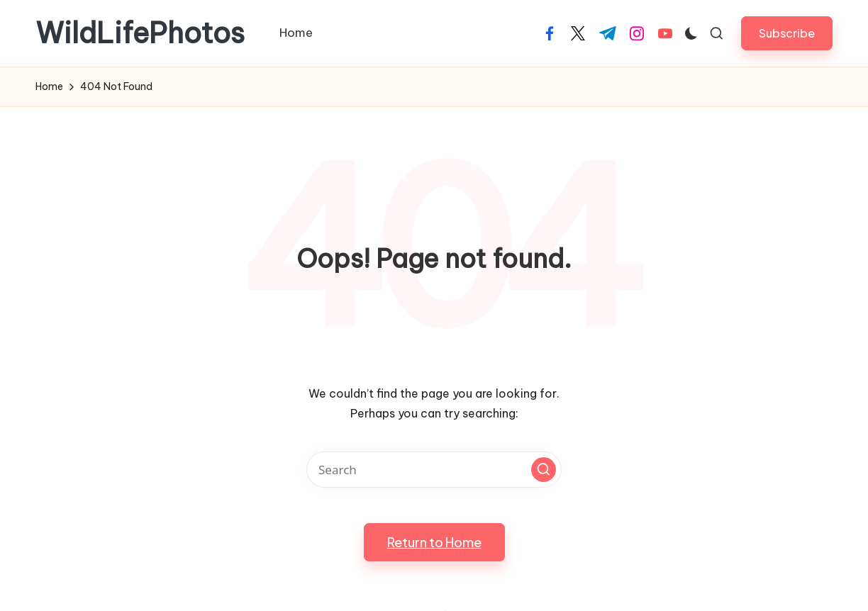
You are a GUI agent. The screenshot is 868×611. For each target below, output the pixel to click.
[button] (787, 33)
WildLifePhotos (140, 33)
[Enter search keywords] (434, 470)
